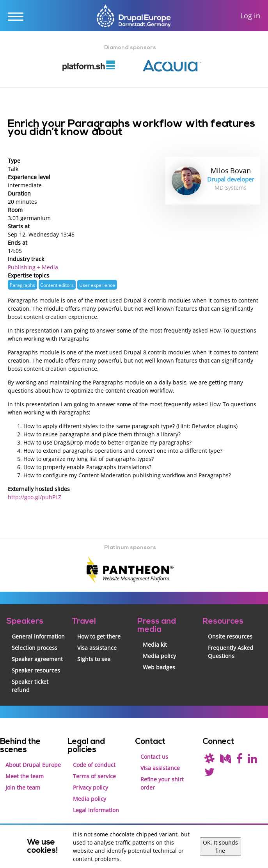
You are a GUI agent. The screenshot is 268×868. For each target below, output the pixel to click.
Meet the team (25, 776)
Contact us (154, 757)
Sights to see (94, 659)
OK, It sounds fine (220, 847)
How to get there (99, 636)
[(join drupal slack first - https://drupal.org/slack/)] (209, 760)
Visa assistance (97, 648)
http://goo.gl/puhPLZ (35, 497)
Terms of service (94, 776)
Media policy (159, 656)
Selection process (35, 648)
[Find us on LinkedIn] (252, 760)
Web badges (159, 667)
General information (38, 636)
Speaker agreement (37, 659)
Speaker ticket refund (30, 686)
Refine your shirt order (162, 783)
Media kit (155, 645)
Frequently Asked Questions (231, 652)
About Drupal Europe (33, 765)
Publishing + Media (33, 267)
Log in (250, 16)
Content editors (57, 285)
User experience (97, 285)
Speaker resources (36, 670)
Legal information (96, 810)
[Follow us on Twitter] (209, 774)
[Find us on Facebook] (240, 760)
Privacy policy (91, 787)
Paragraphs (22, 285)
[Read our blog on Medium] (225, 760)
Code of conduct (94, 765)
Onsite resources (230, 636)
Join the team (23, 787)
